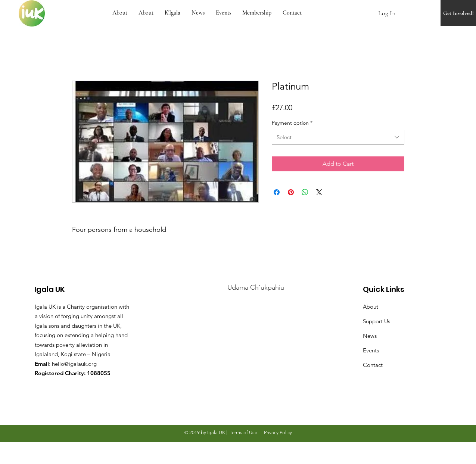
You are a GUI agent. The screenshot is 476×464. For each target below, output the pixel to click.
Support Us (377, 321)
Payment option (292, 123)
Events (371, 350)
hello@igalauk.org (74, 364)
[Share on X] (319, 192)
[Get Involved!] (458, 13)
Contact (373, 365)
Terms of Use (243, 432)
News (370, 336)
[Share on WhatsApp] (305, 192)
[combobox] (338, 137)
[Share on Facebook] (277, 192)
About (371, 307)
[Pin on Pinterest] (291, 192)
